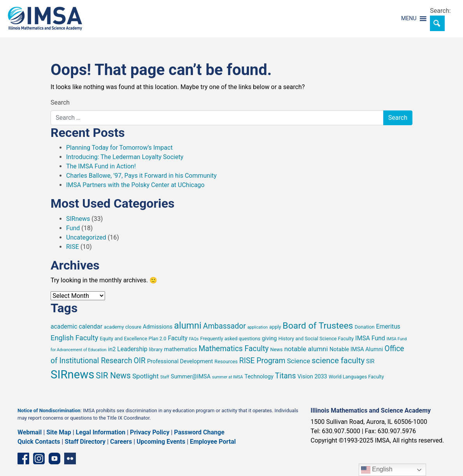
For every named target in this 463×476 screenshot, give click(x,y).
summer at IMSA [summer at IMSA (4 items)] (227, 377)
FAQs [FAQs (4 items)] (194, 339)
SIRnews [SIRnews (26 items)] (72, 374)
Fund (73, 228)
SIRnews (78, 219)
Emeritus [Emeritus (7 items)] (388, 326)
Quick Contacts (39, 442)
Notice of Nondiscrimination (49, 410)
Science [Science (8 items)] (298, 361)
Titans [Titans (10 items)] (286, 376)
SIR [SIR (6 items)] (370, 361)
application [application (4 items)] (258, 327)
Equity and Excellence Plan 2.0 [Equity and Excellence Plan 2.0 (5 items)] (133, 339)
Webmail (30, 432)
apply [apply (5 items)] (275, 327)
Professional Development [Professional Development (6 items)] (180, 361)
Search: (440, 11)
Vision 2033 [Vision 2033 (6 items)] (312, 377)
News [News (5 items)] (277, 349)
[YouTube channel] (54, 458)
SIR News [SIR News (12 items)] (113, 375)
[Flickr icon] (70, 458)
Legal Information (101, 432)
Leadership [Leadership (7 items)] (132, 349)
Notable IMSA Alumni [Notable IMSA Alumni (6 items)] (356, 349)
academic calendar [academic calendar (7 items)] (76, 326)
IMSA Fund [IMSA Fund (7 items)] (370, 338)
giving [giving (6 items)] (269, 339)
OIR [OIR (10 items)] (140, 361)
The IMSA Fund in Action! (101, 166)
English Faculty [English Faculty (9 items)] (74, 338)
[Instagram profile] (39, 458)
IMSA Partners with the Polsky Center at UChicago (135, 185)
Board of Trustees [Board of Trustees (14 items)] (318, 326)
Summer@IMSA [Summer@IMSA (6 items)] (191, 377)
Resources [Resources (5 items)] (226, 361)
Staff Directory (85, 442)
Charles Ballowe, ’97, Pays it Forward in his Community (141, 176)
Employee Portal (213, 442)
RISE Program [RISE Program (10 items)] (262, 361)
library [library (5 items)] (156, 349)
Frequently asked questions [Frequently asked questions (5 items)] (231, 339)
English (377, 470)
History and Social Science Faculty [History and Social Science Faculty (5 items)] (316, 339)
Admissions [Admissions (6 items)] (158, 327)
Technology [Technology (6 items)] (259, 377)
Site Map (59, 432)
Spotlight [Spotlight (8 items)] (146, 376)
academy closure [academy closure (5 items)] (123, 327)
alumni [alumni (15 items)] (188, 325)
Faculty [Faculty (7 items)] (177, 338)
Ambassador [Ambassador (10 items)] (224, 326)
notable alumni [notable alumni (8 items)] (306, 349)
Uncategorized (86, 237)
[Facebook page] (23, 458)
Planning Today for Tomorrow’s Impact (119, 148)
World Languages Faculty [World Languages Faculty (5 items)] (356, 377)
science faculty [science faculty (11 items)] (338, 360)
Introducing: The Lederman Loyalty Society (125, 157)
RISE (73, 247)
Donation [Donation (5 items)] (364, 327)
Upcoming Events (161, 442)
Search (60, 102)
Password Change (199, 432)
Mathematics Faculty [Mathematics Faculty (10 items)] (233, 349)
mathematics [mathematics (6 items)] (181, 349)
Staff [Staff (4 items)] (165, 377)
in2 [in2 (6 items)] (112, 349)
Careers (121, 442)
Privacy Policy (150, 432)
